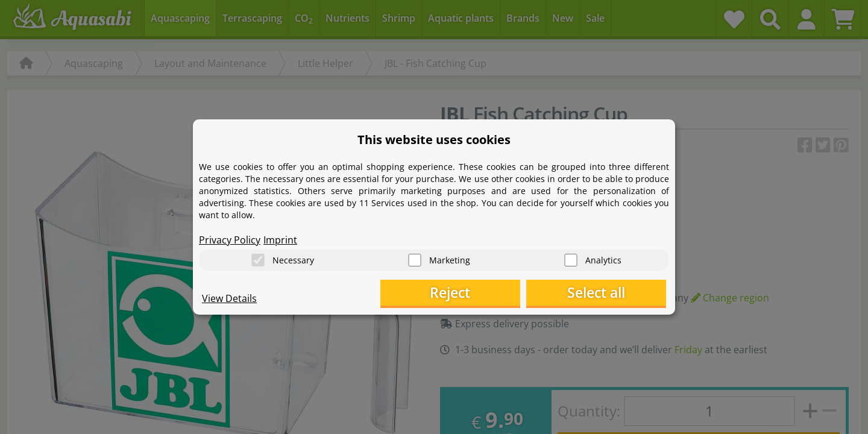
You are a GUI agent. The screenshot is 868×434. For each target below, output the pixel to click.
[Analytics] (571, 259)
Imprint (280, 239)
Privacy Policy (230, 239)
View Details (229, 299)
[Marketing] (415, 259)
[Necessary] (258, 259)
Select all (606, 293)
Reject (480, 293)
